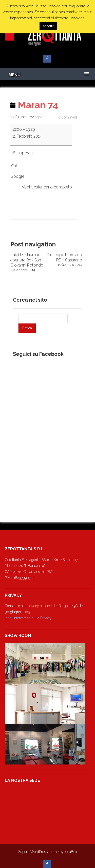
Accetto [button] (48, 26)
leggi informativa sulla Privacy (28, 618)
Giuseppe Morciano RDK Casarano (64, 260)
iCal (14, 166)
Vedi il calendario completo (47, 187)
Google (17, 176)
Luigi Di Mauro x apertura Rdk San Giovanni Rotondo (28, 262)
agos (39, 117)
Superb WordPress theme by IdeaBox (48, 852)
